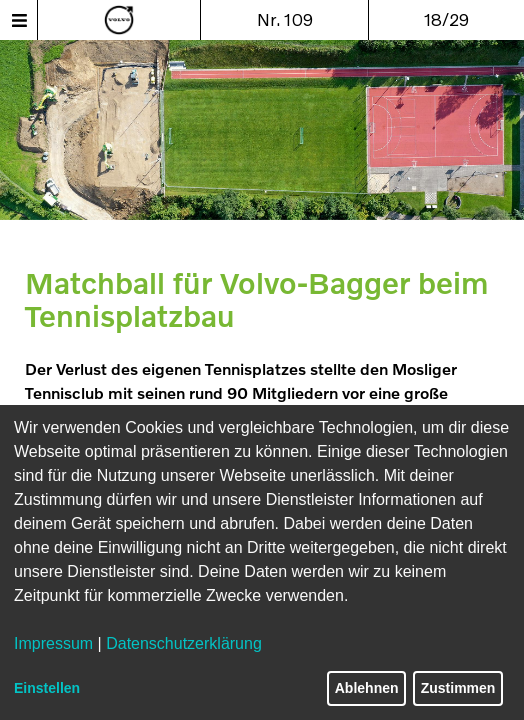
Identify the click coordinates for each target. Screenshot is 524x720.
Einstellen (47, 688)
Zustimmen (458, 688)
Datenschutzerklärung (184, 643)
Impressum (53, 643)
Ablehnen (367, 688)
